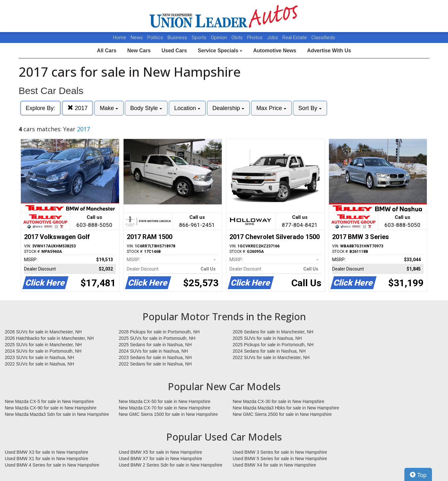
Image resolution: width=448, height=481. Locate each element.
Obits (238, 38)
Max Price (271, 108)
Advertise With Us (329, 51)
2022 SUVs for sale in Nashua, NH (39, 364)
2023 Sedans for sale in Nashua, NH (155, 357)
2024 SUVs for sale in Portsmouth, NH (43, 351)
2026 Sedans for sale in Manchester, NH (273, 332)
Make (109, 108)
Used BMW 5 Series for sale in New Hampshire (280, 459)
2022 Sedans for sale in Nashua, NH (155, 364)
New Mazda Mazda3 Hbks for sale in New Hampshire (286, 408)
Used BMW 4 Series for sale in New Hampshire (52, 465)
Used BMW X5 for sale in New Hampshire (160, 452)
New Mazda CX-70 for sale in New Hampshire (165, 408)
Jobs (273, 38)
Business (178, 38)
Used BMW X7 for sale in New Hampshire (160, 459)
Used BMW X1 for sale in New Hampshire (47, 459)
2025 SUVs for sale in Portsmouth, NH (157, 338)
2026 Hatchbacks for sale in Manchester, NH (49, 338)
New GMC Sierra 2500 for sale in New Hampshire (282, 414)
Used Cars (174, 51)
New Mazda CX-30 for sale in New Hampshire (279, 401)
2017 (78, 108)
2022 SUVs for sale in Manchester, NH (271, 357)
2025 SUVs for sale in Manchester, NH (43, 345)
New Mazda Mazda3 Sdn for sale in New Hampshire (57, 414)
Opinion (220, 38)
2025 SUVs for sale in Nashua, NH (267, 338)
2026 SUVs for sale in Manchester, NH (43, 332)
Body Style (146, 108)
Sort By (310, 108)
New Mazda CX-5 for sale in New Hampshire (49, 401)
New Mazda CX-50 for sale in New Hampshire (165, 401)
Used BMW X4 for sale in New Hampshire (274, 465)
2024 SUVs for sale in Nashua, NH (153, 351)
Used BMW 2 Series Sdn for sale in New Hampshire (171, 465)
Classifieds (323, 38)
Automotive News (275, 51)
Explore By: (40, 108)
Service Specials (220, 51)
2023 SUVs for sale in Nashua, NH (39, 357)
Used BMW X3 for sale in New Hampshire (47, 452)
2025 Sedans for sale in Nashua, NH (155, 345)
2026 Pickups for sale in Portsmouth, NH (159, 332)
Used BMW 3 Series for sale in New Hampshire (280, 452)
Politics (155, 38)
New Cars (139, 51)
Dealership (228, 108)
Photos (255, 38)
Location (187, 108)
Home (120, 38)
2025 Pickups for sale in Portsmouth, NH (273, 345)
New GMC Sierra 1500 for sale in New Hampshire (168, 414)
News (137, 38)
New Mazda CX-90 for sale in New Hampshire (51, 408)
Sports (200, 38)
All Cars (107, 51)
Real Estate (295, 38)
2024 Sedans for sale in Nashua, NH (269, 351)
